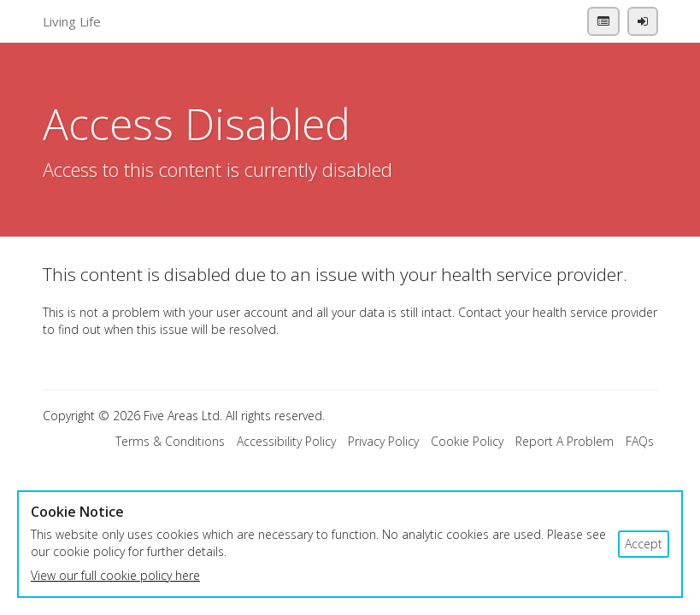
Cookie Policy (467, 441)
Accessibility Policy (286, 441)
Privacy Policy (383, 441)
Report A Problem (565, 441)
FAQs (640, 441)
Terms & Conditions (170, 441)
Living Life (72, 21)
